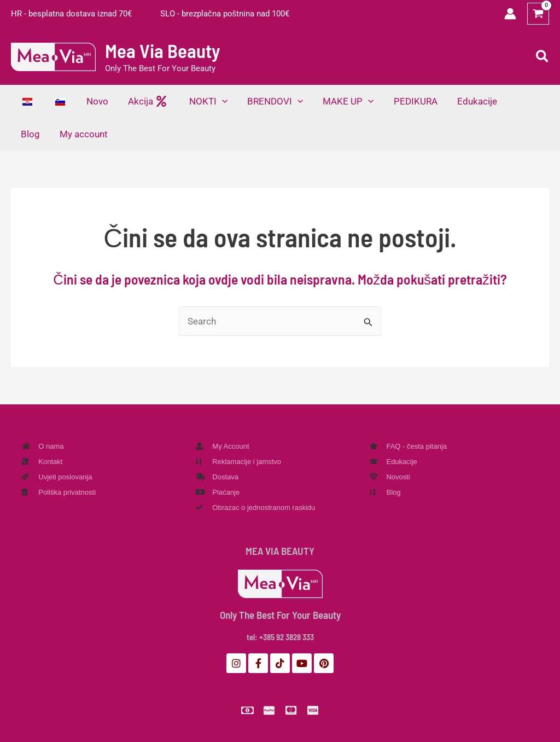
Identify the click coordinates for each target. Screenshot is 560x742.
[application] (217, 101)
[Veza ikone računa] (510, 14)
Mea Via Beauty (163, 50)
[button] (543, 57)
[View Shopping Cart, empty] (538, 14)
